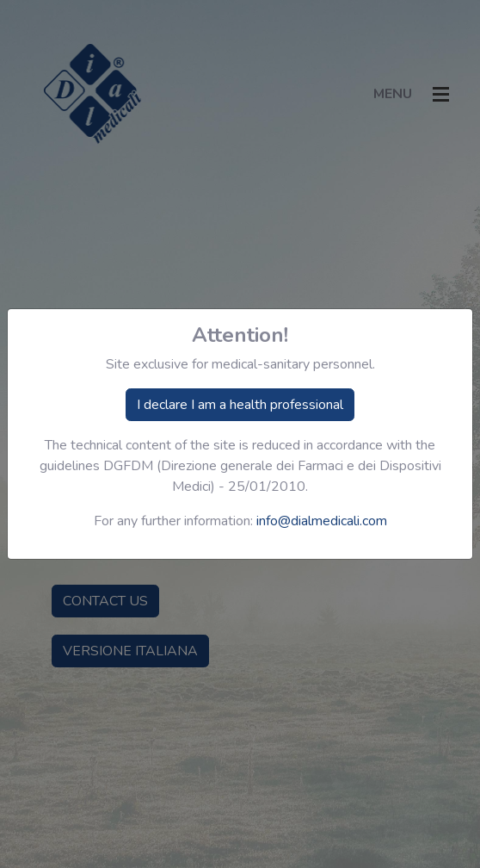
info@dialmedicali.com (322, 521)
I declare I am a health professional (240, 405)
